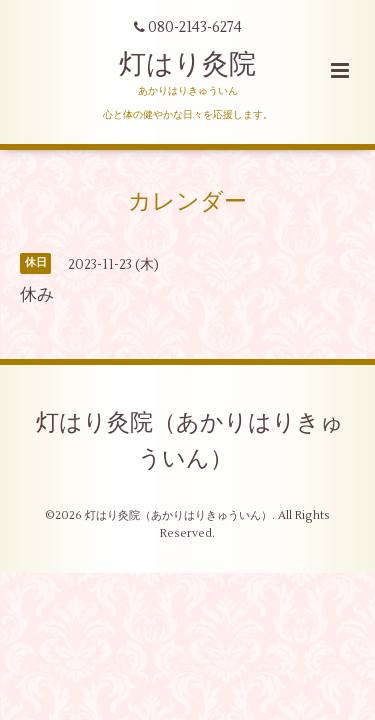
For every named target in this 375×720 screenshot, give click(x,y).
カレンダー (187, 201)
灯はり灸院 (187, 64)
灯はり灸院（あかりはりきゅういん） (190, 441)
